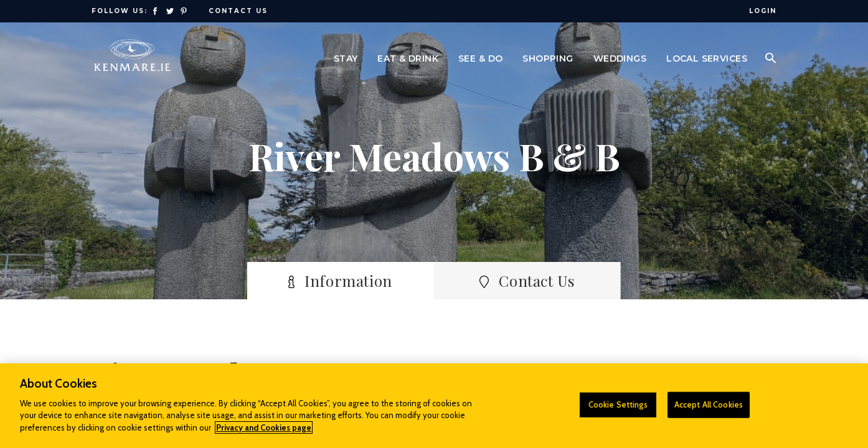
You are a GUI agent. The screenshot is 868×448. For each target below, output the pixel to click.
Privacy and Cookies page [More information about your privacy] (264, 434)
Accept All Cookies (709, 411)
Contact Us (238, 11)
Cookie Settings (618, 411)
